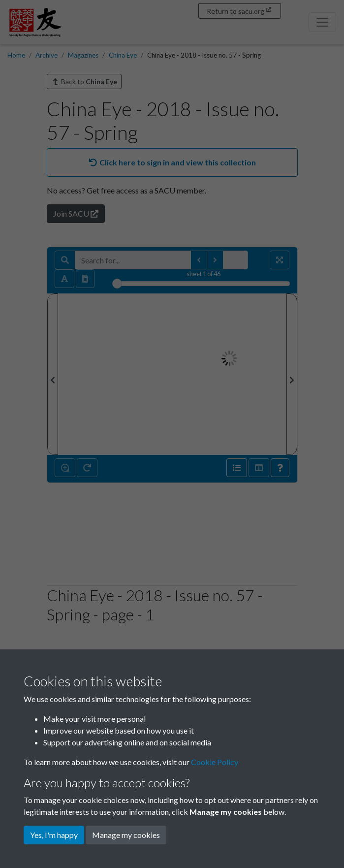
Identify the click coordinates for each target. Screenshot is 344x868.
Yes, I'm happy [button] (54, 835)
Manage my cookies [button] (126, 835)
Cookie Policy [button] (215, 762)
